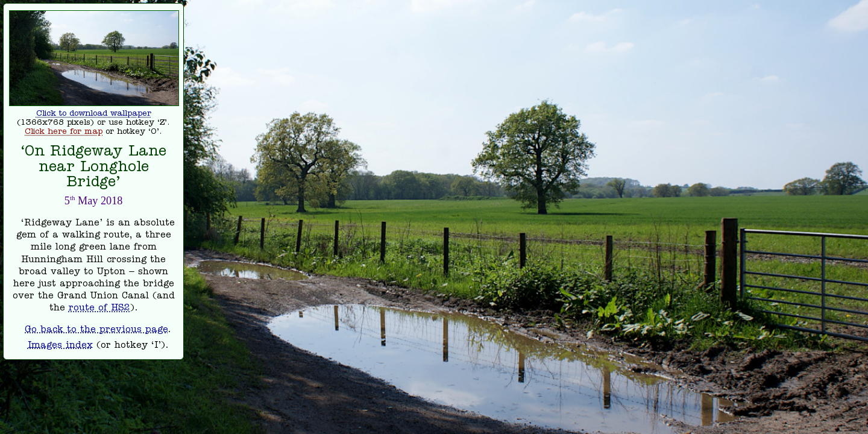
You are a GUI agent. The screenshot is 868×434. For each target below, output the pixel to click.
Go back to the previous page (96, 330)
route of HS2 (99, 309)
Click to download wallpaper (94, 114)
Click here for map (64, 132)
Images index (60, 346)
